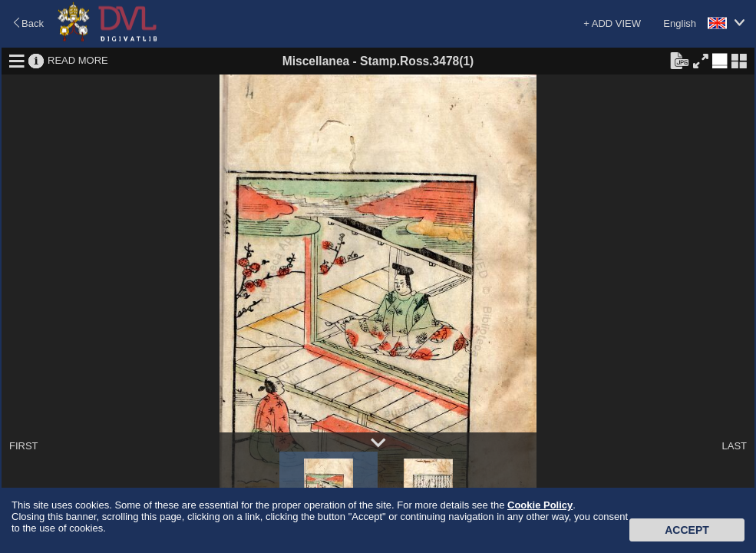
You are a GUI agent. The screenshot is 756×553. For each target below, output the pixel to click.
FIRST (24, 446)
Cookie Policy (540, 505)
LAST (734, 446)
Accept (687, 530)
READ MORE (78, 60)
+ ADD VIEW (612, 23)
